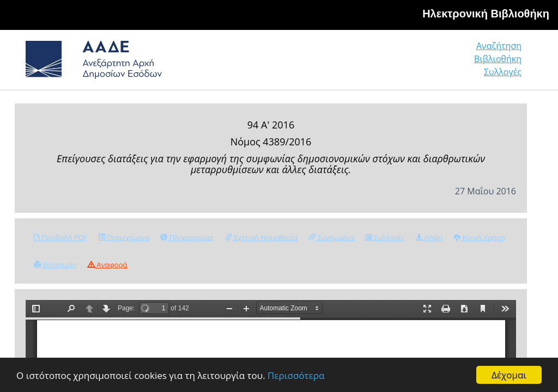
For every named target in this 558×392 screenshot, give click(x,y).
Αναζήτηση (499, 46)
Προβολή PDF (60, 237)
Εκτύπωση (55, 265)
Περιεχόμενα (124, 237)
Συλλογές (503, 72)
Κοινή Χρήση (479, 237)
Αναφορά (107, 265)
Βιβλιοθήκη (498, 59)
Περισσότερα (296, 375)
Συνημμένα (331, 237)
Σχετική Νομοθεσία (261, 237)
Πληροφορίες (187, 237)
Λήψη (429, 237)
